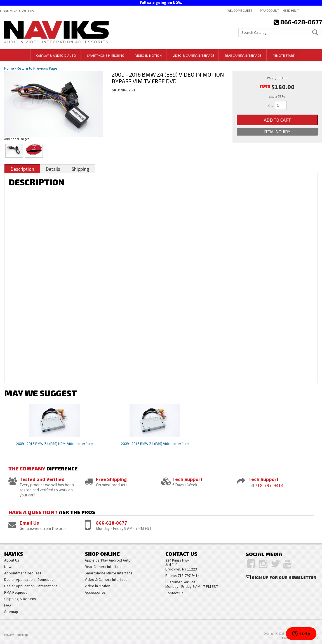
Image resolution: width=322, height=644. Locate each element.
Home (9, 68)
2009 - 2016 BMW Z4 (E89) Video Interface (155, 444)
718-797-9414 (269, 485)
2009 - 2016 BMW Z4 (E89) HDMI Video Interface (54, 444)
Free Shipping (111, 479)
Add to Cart (277, 120)
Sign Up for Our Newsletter (284, 577)
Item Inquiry (277, 132)
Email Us (29, 523)
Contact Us (174, 593)
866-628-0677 (112, 523)
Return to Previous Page (37, 68)
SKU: (116, 90)
